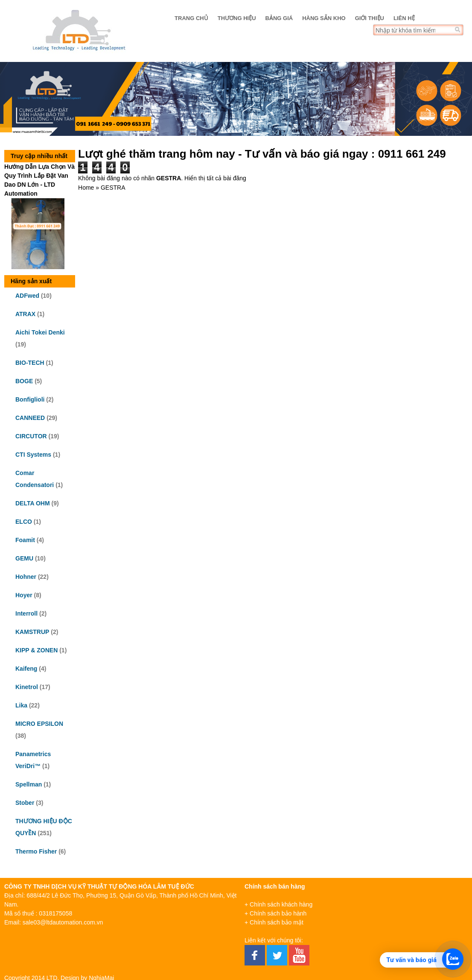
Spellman (29, 784)
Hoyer (24, 595)
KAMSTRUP (32, 632)
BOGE (24, 381)
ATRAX (25, 314)
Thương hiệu (237, 18)
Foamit (25, 540)
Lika (21, 705)
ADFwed (27, 296)
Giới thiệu (370, 18)
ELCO (24, 522)
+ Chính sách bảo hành (275, 913)
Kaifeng (26, 669)
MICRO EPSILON (39, 724)
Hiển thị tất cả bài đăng (215, 178)
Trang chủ (191, 18)
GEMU (24, 558)
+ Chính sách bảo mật (274, 922)
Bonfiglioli (30, 399)
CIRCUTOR (31, 436)
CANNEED (30, 418)
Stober (25, 803)
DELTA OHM (33, 503)
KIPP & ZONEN (36, 650)
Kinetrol (27, 687)
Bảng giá (279, 18)
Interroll (26, 613)
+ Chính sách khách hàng (278, 904)
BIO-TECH (30, 363)
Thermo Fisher (36, 851)
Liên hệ (404, 18)
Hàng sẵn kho (324, 18)
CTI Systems (33, 455)
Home (86, 188)
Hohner (26, 577)
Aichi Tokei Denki (40, 332)
